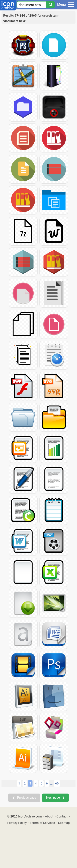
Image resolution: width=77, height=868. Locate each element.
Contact (62, 816)
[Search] (51, 5)
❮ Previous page (24, 798)
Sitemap (64, 823)
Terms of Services (42, 823)
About (49, 816)
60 (57, 783)
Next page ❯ (55, 798)
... (51, 784)
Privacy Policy (17, 823)
